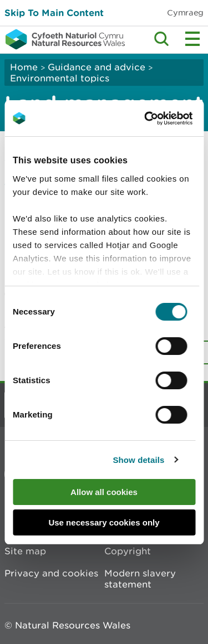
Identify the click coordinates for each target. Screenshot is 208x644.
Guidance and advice (97, 67)
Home (24, 67)
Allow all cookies (104, 492)
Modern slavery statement (140, 579)
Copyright (128, 551)
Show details (138, 460)
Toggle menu (192, 39)
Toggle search (161, 39)
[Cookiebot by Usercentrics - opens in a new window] (163, 119)
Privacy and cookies (51, 573)
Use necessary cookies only (104, 522)
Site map (25, 551)
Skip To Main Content (54, 12)
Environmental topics (60, 78)
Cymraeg (185, 12)
